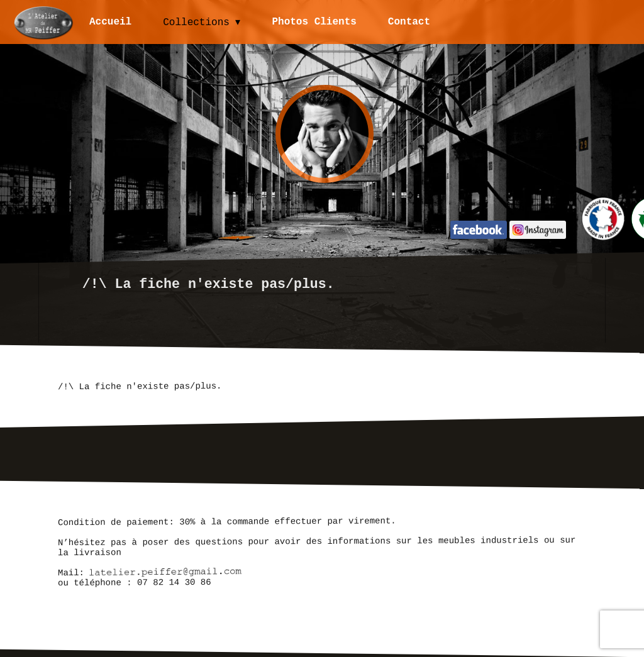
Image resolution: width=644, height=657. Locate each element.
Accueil (110, 22)
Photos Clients (315, 22)
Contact (410, 22)
